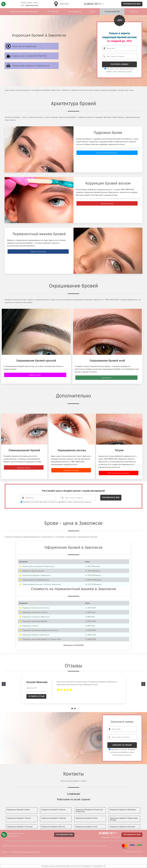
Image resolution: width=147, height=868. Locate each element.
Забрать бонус (35, 375)
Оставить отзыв (36, 696)
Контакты (133, 12)
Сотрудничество (112, 12)
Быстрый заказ (107, 203)
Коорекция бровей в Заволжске (24, 12)
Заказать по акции (71, 470)
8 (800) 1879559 (95, 4)
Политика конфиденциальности (27, 852)
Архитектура (53, 12)
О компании (74, 794)
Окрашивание (75, 12)
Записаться (106, 378)
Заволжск (61, 4)
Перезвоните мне (132, 4)
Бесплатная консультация (119, 473)
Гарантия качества (38, 252)
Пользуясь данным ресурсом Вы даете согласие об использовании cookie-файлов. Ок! (73, 866)
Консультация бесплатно (107, 153)
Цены (93, 12)
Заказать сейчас (24, 467)
